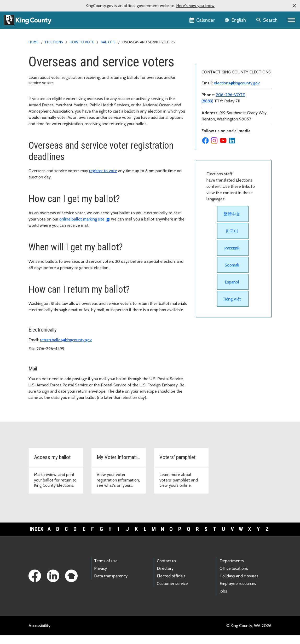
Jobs (223, 600)
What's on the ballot (217, 133)
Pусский (232, 340)
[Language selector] (236, 20)
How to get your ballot (219, 83)
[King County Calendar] (202, 20)
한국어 (232, 323)
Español (232, 374)
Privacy (100, 577)
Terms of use (106, 569)
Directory (165, 577)
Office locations (234, 577)
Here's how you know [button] (195, 6)
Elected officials (171, 585)
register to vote (103, 171)
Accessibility (39, 634)
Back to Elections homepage (224, 58)
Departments (232, 569)
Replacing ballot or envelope (225, 100)
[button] (294, 6)
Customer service (172, 592)
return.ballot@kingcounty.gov (66, 340)
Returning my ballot (217, 108)
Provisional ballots (215, 125)
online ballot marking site (82, 219)
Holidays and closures (239, 585)
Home (33, 42)
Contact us (166, 569)
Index (37, 538)
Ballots (108, 42)
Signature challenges (217, 116)
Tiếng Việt (232, 391)
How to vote (82, 42)
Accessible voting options (222, 66)
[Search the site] (267, 20)
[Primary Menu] (292, 20)
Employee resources (238, 592)
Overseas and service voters (226, 91)
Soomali (232, 357)
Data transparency (111, 585)
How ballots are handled (221, 75)
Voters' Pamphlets (215, 141)
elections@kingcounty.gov (237, 175)
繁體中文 (232, 306)
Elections (54, 42)
